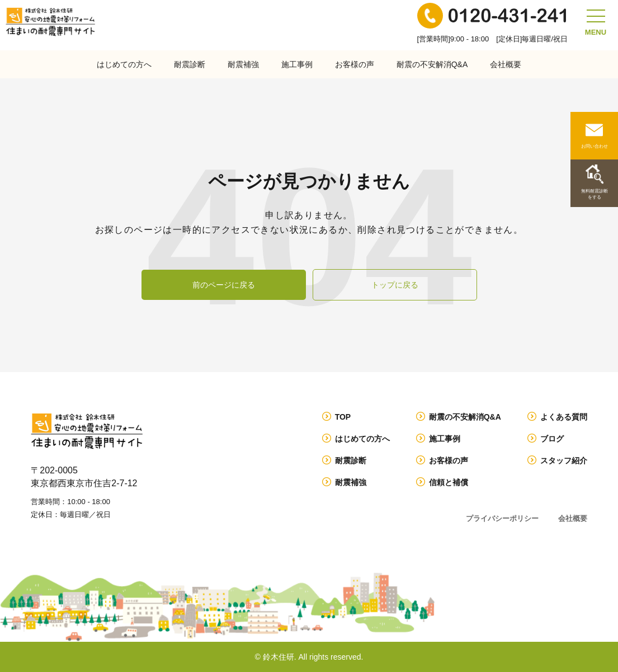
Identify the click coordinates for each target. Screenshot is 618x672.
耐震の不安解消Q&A (432, 64)
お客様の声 (355, 64)
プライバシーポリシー (502, 518)
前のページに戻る (224, 285)
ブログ (552, 439)
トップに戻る (395, 285)
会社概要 (506, 64)
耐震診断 (190, 64)
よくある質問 (564, 417)
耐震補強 (243, 64)
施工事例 (297, 64)
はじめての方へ (124, 64)
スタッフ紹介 (564, 460)
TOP (343, 417)
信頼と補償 (449, 482)
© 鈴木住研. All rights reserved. (309, 657)
